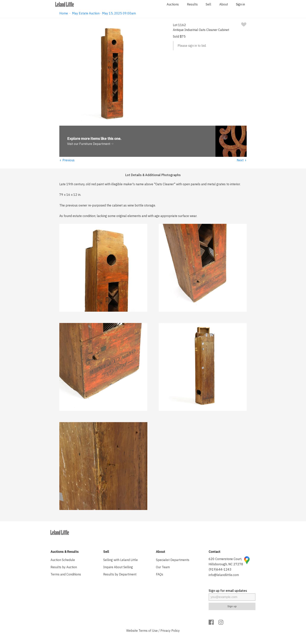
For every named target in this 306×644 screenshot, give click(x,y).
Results (192, 4)
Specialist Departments (173, 560)
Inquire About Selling (118, 567)
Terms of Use (148, 631)
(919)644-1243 (220, 569)
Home (64, 13)
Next (242, 160)
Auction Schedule (63, 560)
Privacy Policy (170, 631)
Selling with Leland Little (121, 560)
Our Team (163, 567)
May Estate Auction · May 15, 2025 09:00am (104, 13)
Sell (208, 4)
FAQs (160, 574)
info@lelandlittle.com (224, 575)
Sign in (240, 4)
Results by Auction (64, 567)
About (224, 4)
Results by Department (120, 574)
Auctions (173, 4)
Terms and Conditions (66, 574)
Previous (67, 160)
